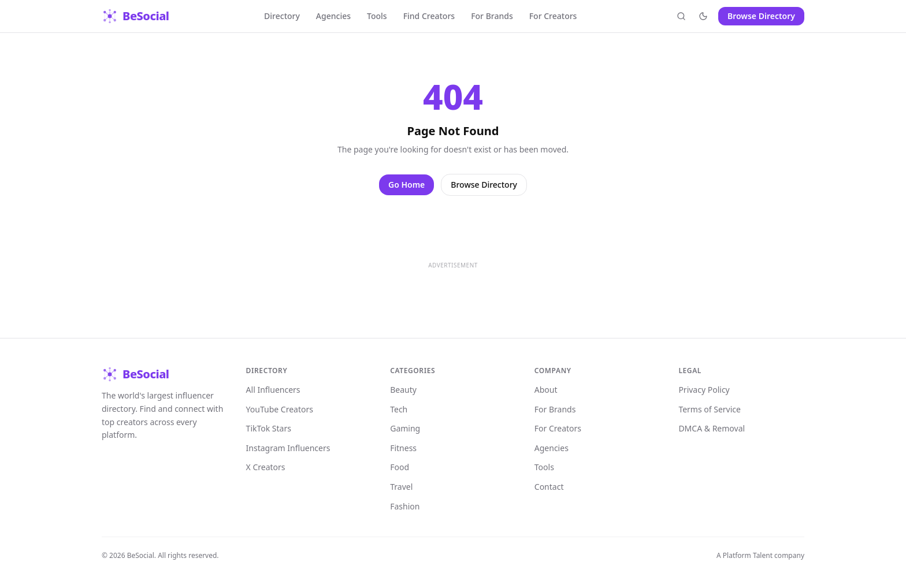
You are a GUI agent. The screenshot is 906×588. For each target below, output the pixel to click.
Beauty (403, 390)
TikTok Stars (269, 428)
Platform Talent (748, 555)
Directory (282, 16)
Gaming (405, 428)
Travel (401, 487)
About (546, 390)
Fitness (403, 448)
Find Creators (429, 16)
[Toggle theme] (703, 16)
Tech (399, 409)
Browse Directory (761, 16)
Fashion (405, 506)
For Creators (553, 16)
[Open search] (681, 16)
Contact (549, 487)
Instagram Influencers (288, 448)
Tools (377, 16)
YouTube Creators (280, 409)
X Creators (266, 467)
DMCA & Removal (712, 428)
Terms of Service (710, 409)
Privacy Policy (704, 390)
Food (400, 467)
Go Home (406, 185)
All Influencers (273, 390)
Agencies (333, 16)
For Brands (492, 16)
